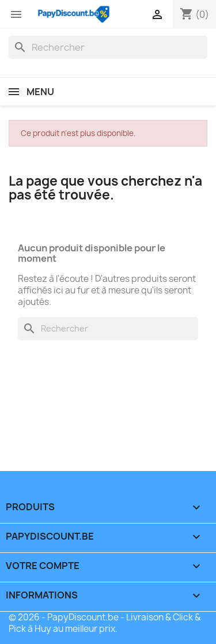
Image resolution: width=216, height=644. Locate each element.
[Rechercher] (108, 47)
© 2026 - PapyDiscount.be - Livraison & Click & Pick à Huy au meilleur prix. (105, 623)
